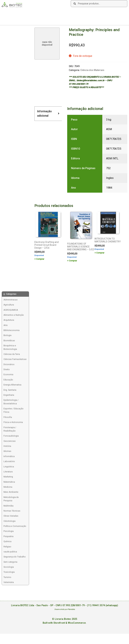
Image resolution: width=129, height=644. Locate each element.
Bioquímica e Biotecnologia (10, 347)
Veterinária (9, 582)
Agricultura (9, 305)
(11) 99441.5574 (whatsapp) (103, 605)
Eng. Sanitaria (10, 390)
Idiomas (7, 451)
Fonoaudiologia (11, 436)
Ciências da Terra (12, 354)
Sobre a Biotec (10, 13)
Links (42, 13)
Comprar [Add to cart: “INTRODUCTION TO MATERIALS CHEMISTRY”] (100, 253)
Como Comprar (28, 13)
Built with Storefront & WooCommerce (64, 623)
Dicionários (9, 364)
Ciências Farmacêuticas (15, 359)
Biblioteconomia (12, 330)
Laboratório (9, 461)
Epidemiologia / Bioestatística (11, 402)
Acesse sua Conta (12, 19)
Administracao (11, 300)
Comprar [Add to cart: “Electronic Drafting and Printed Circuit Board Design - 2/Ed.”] (40, 259)
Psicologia (9, 531)
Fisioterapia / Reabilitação (10, 429)
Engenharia (9, 395)
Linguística (9, 467)
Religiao (7, 547)
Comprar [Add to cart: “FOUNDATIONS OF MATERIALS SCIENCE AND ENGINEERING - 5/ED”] (73, 261)
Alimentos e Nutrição (14, 315)
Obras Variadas (11, 516)
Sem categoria (10, 562)
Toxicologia (9, 572)
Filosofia (8, 417)
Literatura (8, 472)
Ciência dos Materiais (92, 70)
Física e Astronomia (13, 422)
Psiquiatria (8, 536)
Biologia (7, 335)
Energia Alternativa (12, 385)
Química (7, 541)
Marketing (8, 477)
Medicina (8, 487)
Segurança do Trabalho (15, 557)
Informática (9, 456)
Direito (7, 369)
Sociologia (9, 567)
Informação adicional (44, 114)
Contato (52, 13)
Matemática (9, 482)
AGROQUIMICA (11, 310)
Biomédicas (9, 340)
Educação (8, 380)
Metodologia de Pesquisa (11, 499)
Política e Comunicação (15, 526)
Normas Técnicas (12, 511)
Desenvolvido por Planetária (65, 609)
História (7, 446)
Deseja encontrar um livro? (72, 13)
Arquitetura (9, 320)
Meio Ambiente (11, 492)
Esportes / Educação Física (14, 410)
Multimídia (8, 506)
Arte (6, 325)
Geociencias (10, 441)
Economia (8, 374)
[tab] (48, 114)
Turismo (7, 577)
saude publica (10, 552)
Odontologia (9, 521)
